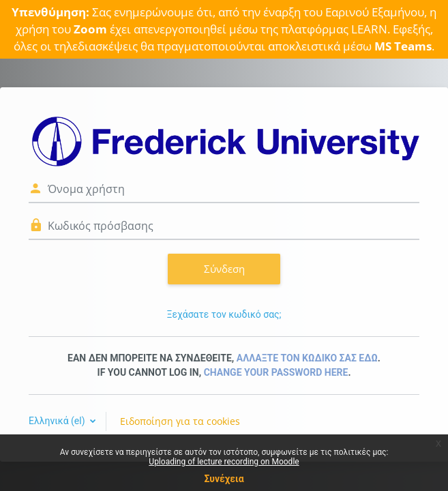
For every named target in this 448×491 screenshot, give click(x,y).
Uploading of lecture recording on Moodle (224, 462)
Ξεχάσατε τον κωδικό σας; (224, 314)
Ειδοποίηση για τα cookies (180, 421)
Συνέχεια (224, 479)
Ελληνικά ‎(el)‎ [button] (58, 421)
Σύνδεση (224, 269)
